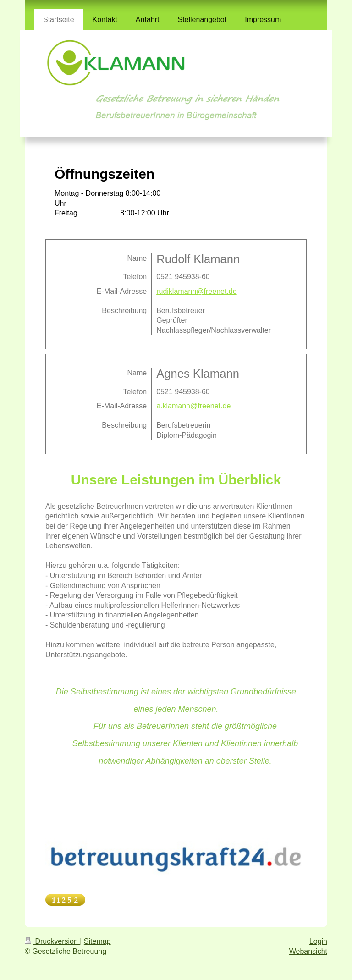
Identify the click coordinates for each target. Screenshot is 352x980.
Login (318, 941)
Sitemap (97, 941)
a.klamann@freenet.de (193, 406)
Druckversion (52, 941)
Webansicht (308, 951)
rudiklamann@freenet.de (196, 291)
